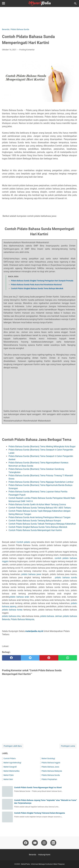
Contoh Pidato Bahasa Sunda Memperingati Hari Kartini (35, 530)
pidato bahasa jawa (31, 574)
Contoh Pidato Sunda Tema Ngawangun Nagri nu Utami (38, 787)
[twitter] (30, 658)
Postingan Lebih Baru (13, 746)
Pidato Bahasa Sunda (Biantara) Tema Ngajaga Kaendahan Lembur (41, 482)
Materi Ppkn (9, 775)
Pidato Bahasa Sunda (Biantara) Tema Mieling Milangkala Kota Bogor (43, 446)
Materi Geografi (10, 767)
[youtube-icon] (35, 843)
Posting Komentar (27, 50)
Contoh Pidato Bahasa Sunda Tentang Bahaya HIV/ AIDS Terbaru (40, 508)
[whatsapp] (68, 658)
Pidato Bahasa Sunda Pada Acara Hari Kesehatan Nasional (36, 285)
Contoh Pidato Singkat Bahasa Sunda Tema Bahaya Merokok (37, 288)
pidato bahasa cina (11, 616)
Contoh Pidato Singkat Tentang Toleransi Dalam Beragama (40, 813)
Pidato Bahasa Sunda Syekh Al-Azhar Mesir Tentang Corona (37, 504)
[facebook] (11, 658)
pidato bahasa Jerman (51, 616)
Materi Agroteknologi (12, 763)
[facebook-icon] (26, 843)
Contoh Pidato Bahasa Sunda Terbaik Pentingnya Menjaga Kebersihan (42, 524)
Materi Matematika (11, 771)
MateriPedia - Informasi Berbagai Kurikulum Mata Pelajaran (43, 864)
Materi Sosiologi (48, 758)
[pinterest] (49, 658)
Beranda (33, 855)
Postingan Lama (68, 746)
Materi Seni (8, 779)
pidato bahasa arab (19, 597)
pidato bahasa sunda (66, 577)
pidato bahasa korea (12, 610)
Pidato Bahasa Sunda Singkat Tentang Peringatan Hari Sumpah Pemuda (42, 281)
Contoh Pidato (10, 758)
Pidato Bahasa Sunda (51, 775)
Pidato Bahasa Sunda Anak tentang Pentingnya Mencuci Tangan (40, 517)
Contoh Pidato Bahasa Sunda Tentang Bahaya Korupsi (35, 521)
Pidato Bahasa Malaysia (23, 619)
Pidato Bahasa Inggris (51, 763)
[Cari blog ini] (75, 3)
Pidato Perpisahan (49, 779)
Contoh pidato (23, 542)
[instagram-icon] (44, 843)
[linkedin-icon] (53, 843)
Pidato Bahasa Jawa (50, 767)
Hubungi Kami (44, 855)
